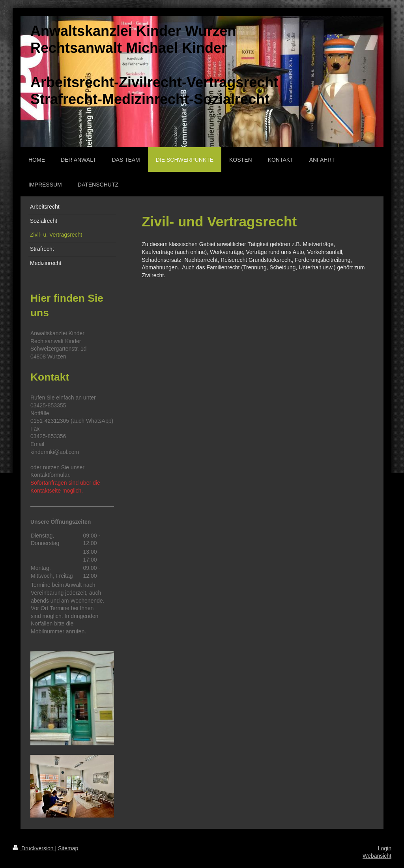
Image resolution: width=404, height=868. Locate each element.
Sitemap (68, 848)
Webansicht (377, 856)
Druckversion (34, 848)
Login (385, 848)
